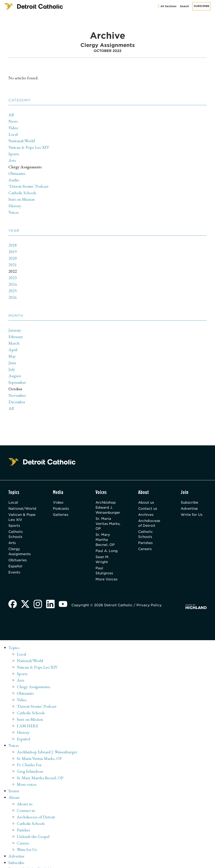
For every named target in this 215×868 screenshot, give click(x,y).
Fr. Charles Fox (29, 753)
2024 (13, 280)
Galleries (61, 507)
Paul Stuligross (104, 563)
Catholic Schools (22, 190)
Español (15, 559)
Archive (15, 861)
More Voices (106, 572)
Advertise (189, 501)
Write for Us (192, 507)
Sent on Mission (22, 197)
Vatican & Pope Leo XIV (29, 146)
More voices (27, 772)
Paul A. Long (107, 543)
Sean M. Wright (102, 552)
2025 (13, 286)
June (12, 357)
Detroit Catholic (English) (30, 854)
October (15, 382)
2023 (13, 273)
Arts (12, 159)
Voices (14, 209)
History (15, 203)
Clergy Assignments (25, 165)
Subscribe (202, 6)
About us (146, 495)
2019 (13, 248)
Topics (14, 640)
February (16, 331)
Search (184, 6)
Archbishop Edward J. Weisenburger (108, 500)
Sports (14, 153)
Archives (146, 507)
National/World (22, 140)
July (12, 363)
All (11, 115)
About (14, 785)
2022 (13, 267)
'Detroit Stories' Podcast (37, 697)
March (14, 338)
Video (13, 127)
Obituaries (17, 171)
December (17, 394)
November (17, 388)
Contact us (148, 501)
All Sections (167, 6)
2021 (13, 261)
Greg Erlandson (30, 760)
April (13, 344)
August (15, 369)
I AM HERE (28, 715)
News (13, 121)
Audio (14, 178)
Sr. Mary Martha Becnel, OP (105, 532)
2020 (13, 255)
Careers (145, 541)
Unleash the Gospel (33, 823)
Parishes (145, 535)
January (15, 325)
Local (13, 134)
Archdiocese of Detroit (149, 516)
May (12, 350)
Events (14, 565)
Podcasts (61, 501)
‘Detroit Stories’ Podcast (28, 184)
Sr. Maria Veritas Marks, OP (108, 516)
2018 (13, 242)
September (17, 376)
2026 (13, 292)
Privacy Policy (149, 597)
